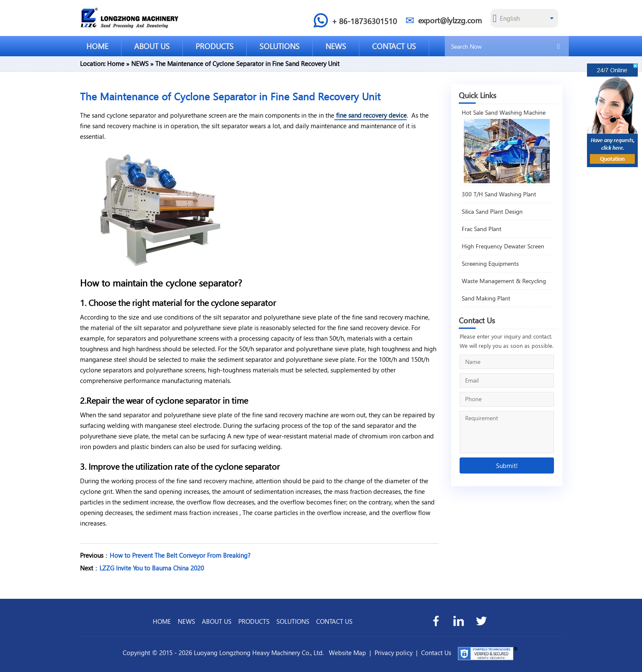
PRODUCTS (215, 46)
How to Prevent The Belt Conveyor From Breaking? (180, 555)
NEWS (336, 46)
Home (116, 63)
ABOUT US (152, 46)
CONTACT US (394, 46)
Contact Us (436, 653)
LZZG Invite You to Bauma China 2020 (152, 568)
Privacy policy (394, 653)
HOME (97, 46)
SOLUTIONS (280, 46)
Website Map (347, 653)
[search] (559, 46)
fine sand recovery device (371, 115)
